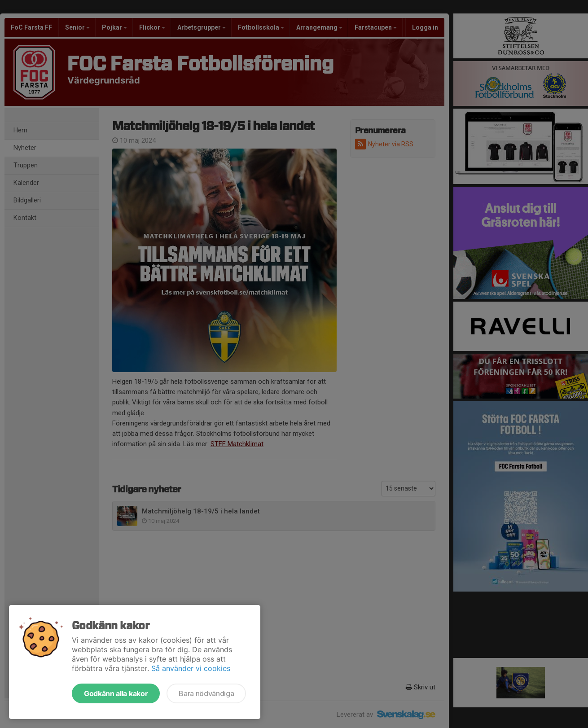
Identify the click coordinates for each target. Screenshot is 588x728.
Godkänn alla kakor (116, 693)
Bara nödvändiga (206, 693)
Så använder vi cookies (191, 668)
